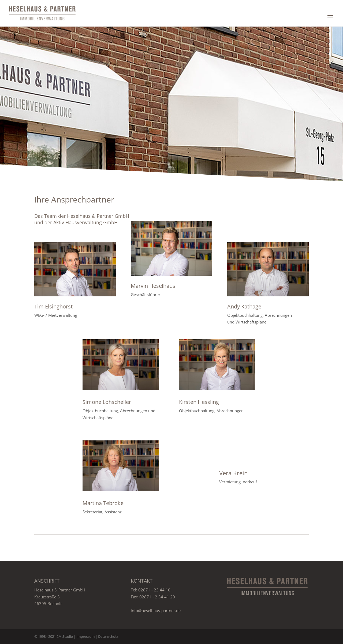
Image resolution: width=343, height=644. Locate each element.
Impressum (85, 636)
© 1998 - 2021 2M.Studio (54, 636)
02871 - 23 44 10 (154, 590)
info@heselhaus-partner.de (156, 610)
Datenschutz (108, 636)
